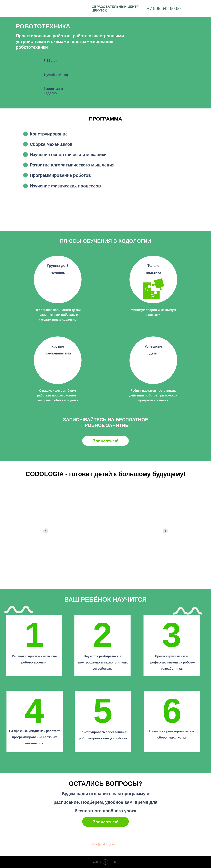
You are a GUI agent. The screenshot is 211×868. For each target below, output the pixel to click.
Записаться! (106, 441)
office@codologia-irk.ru (105, 844)
